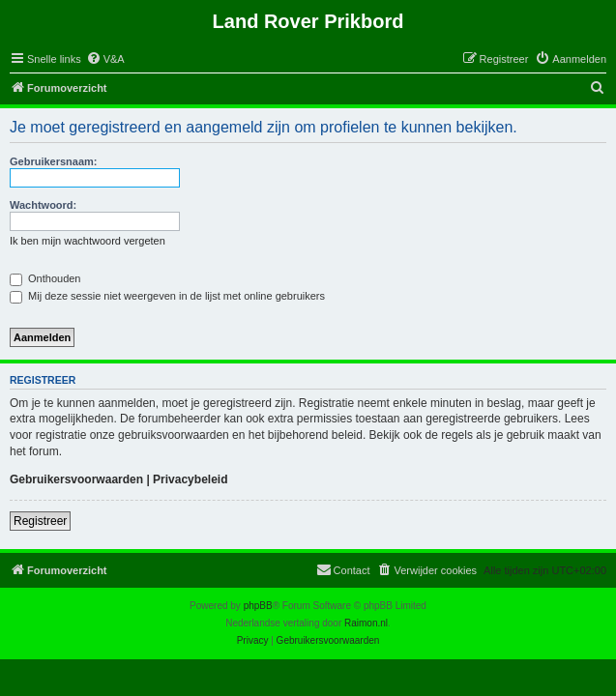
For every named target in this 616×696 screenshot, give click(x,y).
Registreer (40, 521)
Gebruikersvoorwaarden (76, 479)
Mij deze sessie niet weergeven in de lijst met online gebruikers (167, 296)
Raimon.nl (366, 623)
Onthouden (45, 278)
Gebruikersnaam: (53, 161)
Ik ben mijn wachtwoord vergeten (88, 241)
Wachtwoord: (43, 205)
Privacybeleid (190, 479)
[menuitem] (105, 59)
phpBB (258, 606)
